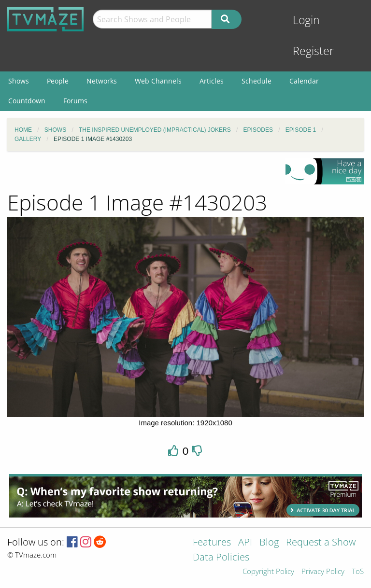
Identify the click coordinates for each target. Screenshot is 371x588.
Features (212, 543)
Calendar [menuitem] (304, 81)
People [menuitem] (58, 81)
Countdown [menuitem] (27, 101)
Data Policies (221, 558)
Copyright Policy (268, 572)
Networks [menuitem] (102, 81)
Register (313, 51)
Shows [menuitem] (19, 81)
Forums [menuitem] (75, 101)
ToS (358, 572)
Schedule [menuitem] (257, 81)
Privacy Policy (323, 572)
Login (306, 20)
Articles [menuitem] (212, 81)
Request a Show (321, 543)
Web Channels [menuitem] (158, 81)
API (245, 543)
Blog (269, 543)
